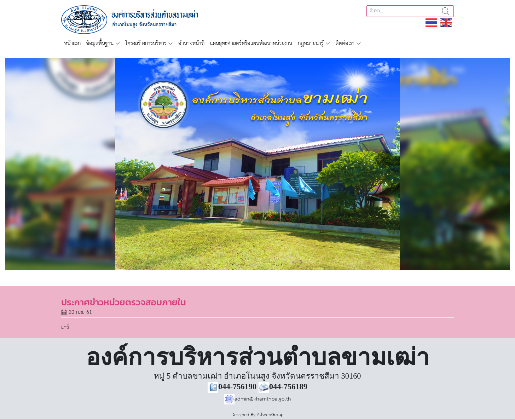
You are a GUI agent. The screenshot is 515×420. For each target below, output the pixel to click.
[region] (257, 164)
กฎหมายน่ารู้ (311, 43)
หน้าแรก (72, 43)
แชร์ (65, 327)
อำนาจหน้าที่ (191, 43)
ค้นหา (446, 11)
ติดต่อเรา (345, 43)
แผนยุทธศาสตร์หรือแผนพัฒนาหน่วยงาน (251, 43)
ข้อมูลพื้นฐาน (100, 43)
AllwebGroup (270, 415)
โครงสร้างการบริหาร (146, 43)
